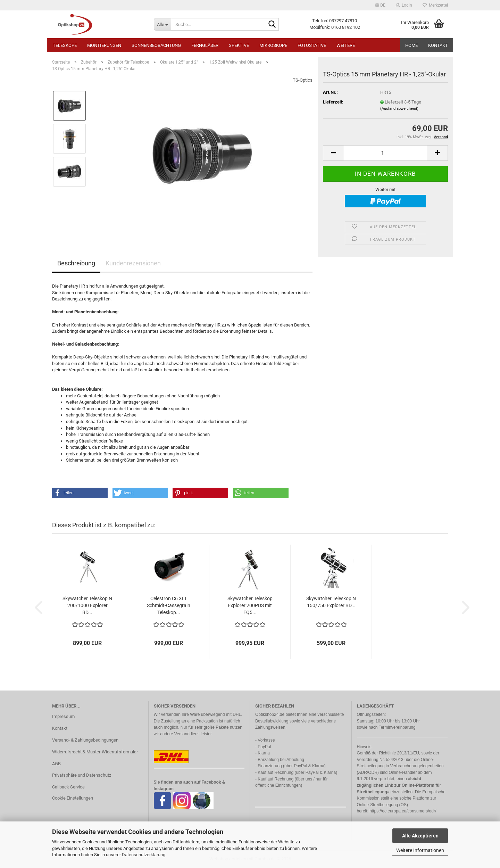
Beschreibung (76, 263)
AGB (56, 764)
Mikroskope (273, 45)
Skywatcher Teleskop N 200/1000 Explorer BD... (87, 605)
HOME (411, 45)
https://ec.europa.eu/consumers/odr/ (403, 811)
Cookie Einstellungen (73, 798)
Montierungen (104, 45)
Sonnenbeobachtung (156, 45)
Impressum (63, 716)
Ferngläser (205, 45)
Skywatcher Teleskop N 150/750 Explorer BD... (331, 602)
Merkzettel (435, 5)
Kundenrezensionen (133, 263)
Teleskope (65, 45)
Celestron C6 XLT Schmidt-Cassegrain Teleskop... (169, 605)
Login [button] (404, 5)
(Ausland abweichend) (399, 109)
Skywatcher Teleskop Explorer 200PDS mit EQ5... (250, 605)
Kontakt (438, 45)
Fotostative (312, 45)
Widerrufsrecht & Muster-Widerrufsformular (95, 752)
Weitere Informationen (420, 850)
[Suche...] (162, 24)
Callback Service (68, 787)
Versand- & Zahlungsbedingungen (85, 740)
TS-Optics (303, 80)
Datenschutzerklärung (144, 855)
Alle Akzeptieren (420, 836)
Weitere (346, 45)
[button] (380, 5)
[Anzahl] (385, 153)
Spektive (239, 45)
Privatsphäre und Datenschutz (82, 775)
